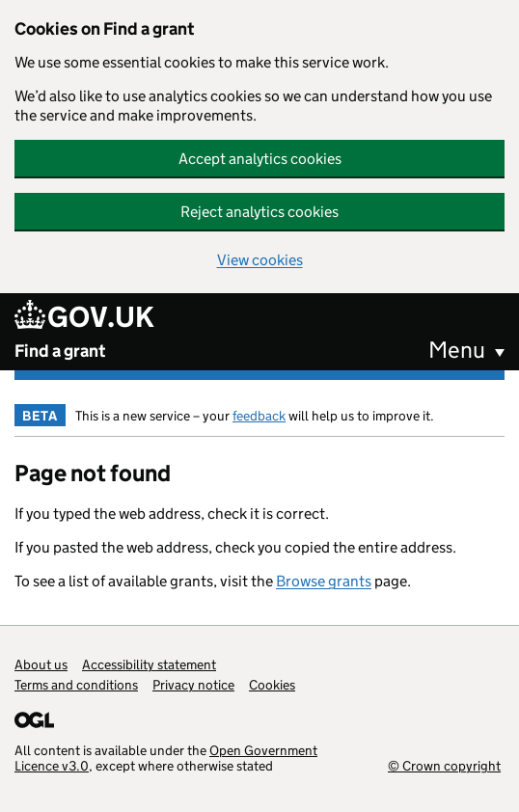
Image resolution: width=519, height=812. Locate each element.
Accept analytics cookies (260, 159)
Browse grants (324, 581)
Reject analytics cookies (259, 212)
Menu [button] (457, 350)
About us (41, 664)
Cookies (272, 685)
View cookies (260, 260)
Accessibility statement (149, 664)
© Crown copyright (444, 765)
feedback (259, 416)
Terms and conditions (76, 685)
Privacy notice (193, 685)
